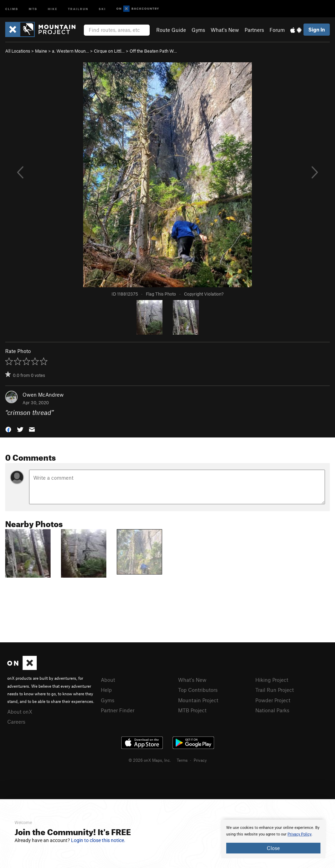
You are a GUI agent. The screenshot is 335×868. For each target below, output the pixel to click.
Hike (53, 8)
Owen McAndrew (43, 395)
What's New (225, 30)
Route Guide (171, 30)
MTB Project (192, 710)
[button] (8, 429)
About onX (20, 712)
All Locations (18, 51)
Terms (182, 760)
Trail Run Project (275, 690)
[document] (273, 839)
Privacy (200, 760)
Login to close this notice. (98, 840)
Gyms (198, 30)
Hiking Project (272, 680)
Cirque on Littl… (109, 51)
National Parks (272, 710)
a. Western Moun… (70, 51)
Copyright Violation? (204, 294)
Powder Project (273, 700)
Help (106, 690)
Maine (41, 51)
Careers (16, 722)
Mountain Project (198, 700)
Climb (12, 8)
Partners (254, 30)
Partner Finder (118, 710)
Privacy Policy (299, 834)
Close (273, 848)
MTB (33, 8)
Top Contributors (198, 690)
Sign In (317, 29)
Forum (277, 30)
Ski (102, 8)
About (108, 680)
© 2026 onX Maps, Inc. (150, 760)
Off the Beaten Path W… (153, 51)
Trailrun (78, 8)
